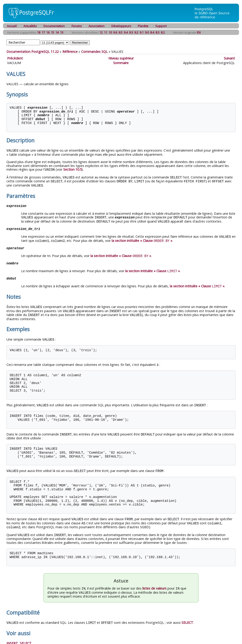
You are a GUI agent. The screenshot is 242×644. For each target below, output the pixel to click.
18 (39, 32)
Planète (143, 26)
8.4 (152, 32)
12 (101, 32)
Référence (70, 52)
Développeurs (121, 26)
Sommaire (121, 63)
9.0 (147, 32)
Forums (77, 26)
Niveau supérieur (121, 58)
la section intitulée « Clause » (142, 239)
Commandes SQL (94, 52)
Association (97, 26)
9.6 (115, 32)
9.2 (136, 32)
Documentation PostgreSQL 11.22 (33, 52)
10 (110, 32)
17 (43, 32)
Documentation (54, 26)
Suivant (229, 58)
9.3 (131, 32)
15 (52, 32)
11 (106, 32)
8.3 (157, 32)
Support (161, 26)
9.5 (120, 32)
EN (199, 32)
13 (62, 32)
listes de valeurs (154, 583)
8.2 (163, 32)
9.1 (142, 32)
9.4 (126, 32)
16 (48, 32)
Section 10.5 (72, 169)
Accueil (12, 26)
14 (57, 32)
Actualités (30, 26)
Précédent (15, 58)
